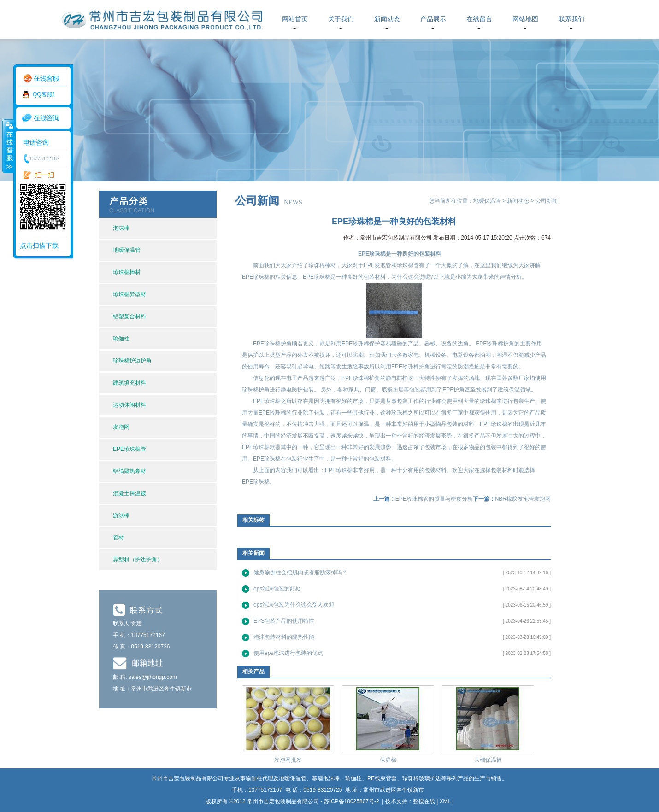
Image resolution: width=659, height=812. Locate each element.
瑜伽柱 (121, 339)
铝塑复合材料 (129, 316)
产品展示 (433, 19)
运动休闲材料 (129, 405)
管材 (118, 537)
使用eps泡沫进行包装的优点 (288, 653)
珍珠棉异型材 (129, 294)
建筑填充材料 (129, 383)
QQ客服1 (44, 94)
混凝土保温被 (129, 493)
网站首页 (295, 19)
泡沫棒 (121, 228)
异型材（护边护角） (138, 560)
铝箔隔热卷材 (129, 471)
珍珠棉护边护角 (132, 361)
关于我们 (341, 19)
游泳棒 (121, 515)
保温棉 (388, 760)
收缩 (8, 146)
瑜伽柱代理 (259, 778)
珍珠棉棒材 (127, 272)
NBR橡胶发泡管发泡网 (523, 499)
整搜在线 (424, 801)
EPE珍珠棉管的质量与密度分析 (434, 499)
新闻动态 (387, 19)
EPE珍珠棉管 (129, 449)
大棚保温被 (488, 760)
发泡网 (121, 427)
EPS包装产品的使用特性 (284, 621)
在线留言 (479, 19)
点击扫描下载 (39, 245)
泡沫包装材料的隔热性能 (284, 637)
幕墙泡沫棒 (326, 778)
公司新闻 (547, 201)
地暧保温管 (127, 250)
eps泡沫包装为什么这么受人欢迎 (294, 605)
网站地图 (525, 19)
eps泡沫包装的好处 (277, 589)
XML (445, 801)
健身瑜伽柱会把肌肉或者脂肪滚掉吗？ (300, 572)
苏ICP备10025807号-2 (352, 801)
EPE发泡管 (377, 265)
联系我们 (571, 19)
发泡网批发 (288, 760)
